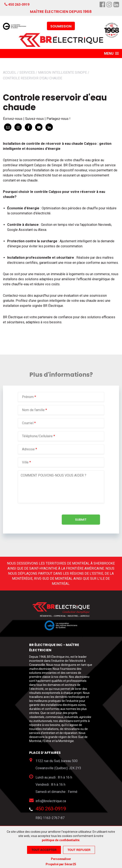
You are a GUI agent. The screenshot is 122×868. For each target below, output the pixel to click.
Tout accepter (44, 850)
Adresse (28, 449)
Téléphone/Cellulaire (37, 436)
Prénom (28, 397)
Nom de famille (34, 410)
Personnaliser (61, 859)
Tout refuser (79, 850)
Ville (25, 462)
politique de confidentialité (61, 840)
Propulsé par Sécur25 (61, 864)
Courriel (28, 423)
